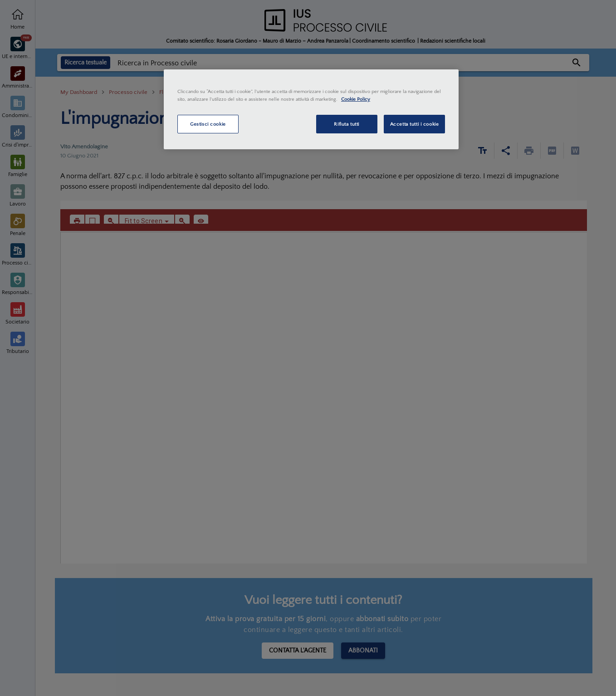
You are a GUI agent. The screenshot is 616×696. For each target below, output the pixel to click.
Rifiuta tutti (346, 124)
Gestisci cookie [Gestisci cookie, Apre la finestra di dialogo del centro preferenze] (208, 124)
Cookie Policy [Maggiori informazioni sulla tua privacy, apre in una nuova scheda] (356, 99)
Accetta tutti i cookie (415, 124)
